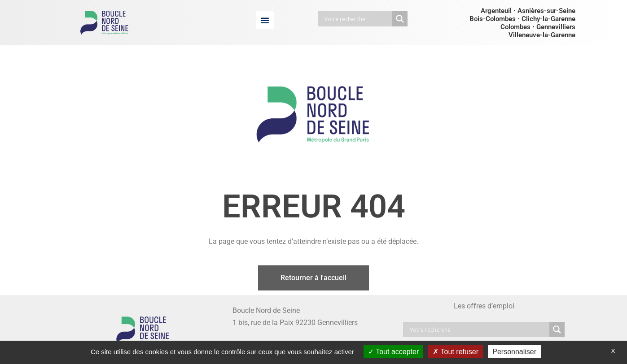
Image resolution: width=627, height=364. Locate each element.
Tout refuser (456, 352)
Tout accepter (393, 352)
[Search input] (357, 19)
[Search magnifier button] (400, 19)
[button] (265, 20)
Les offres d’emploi (484, 306)
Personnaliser (514, 352)
